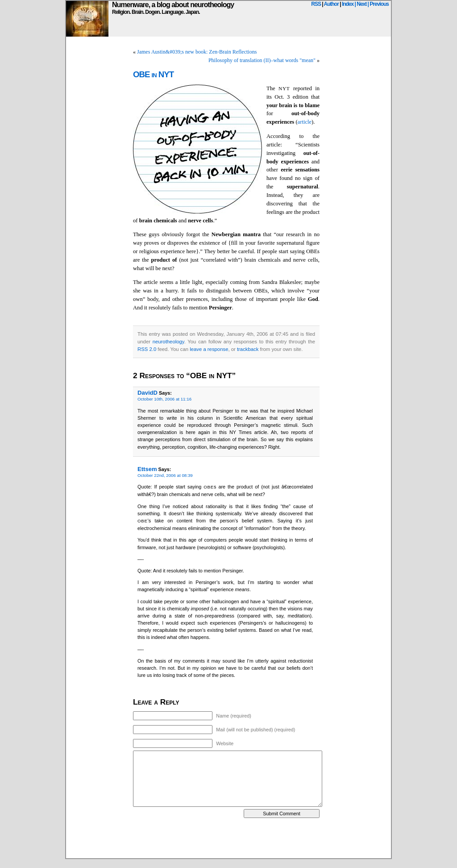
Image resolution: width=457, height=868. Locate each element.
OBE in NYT (153, 74)
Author (331, 4)
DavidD (147, 393)
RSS (316, 4)
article (305, 122)
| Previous (378, 4)
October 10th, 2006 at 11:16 (164, 399)
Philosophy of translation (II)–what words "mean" (262, 60)
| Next (361, 4)
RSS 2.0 (147, 349)
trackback (248, 349)
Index (348, 4)
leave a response (209, 349)
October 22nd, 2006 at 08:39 (165, 475)
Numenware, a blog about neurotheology (173, 5)
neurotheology (168, 342)
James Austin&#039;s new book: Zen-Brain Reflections (197, 52)
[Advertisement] (228, 838)
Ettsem (147, 469)
